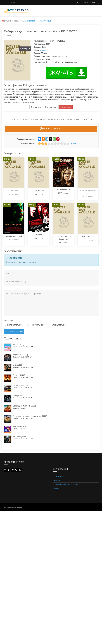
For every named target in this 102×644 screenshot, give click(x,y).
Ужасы (43, 50)
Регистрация (89, 2)
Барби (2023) (18, 345)
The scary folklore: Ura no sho (63, 238)
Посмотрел (36, 107)
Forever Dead (88, 236)
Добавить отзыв (14, 331)
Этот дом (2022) (20, 437)
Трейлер (25, 48)
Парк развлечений (14, 236)
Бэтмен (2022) (19, 375)
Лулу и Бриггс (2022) (22, 385)
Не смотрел (66, 107)
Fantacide (14, 191)
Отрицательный (58, 325)
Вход (78, 2)
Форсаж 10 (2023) (20, 355)
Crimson (39, 235)
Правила (56, 480)
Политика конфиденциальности (66, 484)
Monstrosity (39, 191)
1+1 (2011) (17, 365)
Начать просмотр (51, 129)
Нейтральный (35, 325)
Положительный (13, 325)
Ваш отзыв (8, 320)
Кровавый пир (63, 189)
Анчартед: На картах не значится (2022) (30, 416)
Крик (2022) (18, 396)
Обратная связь (60, 477)
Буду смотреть (51, 107)
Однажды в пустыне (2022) (24, 406)
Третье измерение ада (88, 192)
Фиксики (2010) (19, 426)
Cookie (56, 488)
